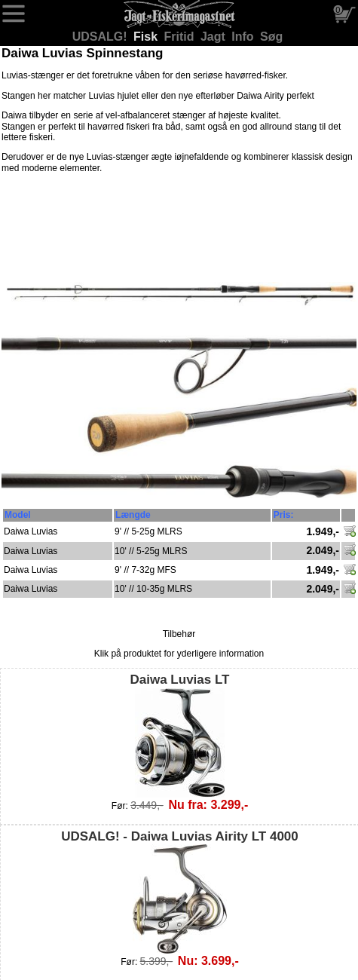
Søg (271, 37)
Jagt (214, 37)
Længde (133, 515)
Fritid (181, 37)
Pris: (284, 515)
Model (18, 515)
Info (244, 37)
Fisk (147, 37)
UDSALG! (101, 37)
